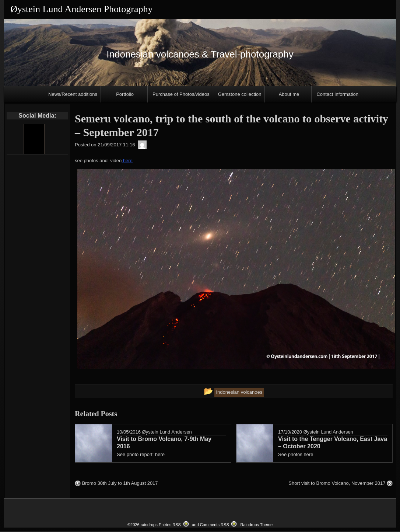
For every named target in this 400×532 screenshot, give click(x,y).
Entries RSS (170, 525)
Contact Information (337, 94)
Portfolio (125, 94)
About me (289, 94)
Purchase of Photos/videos (181, 94)
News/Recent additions (73, 94)
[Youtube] (34, 139)
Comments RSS (215, 525)
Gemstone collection (240, 94)
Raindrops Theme (256, 525)
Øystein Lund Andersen (167, 432)
